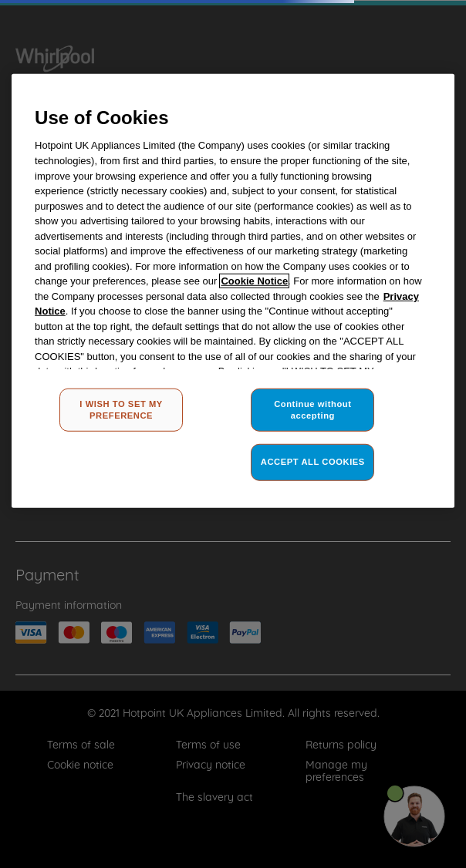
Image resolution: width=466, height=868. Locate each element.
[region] (233, 291)
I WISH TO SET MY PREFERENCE (121, 409)
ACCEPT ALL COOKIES (313, 462)
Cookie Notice (254, 281)
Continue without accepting (312, 409)
